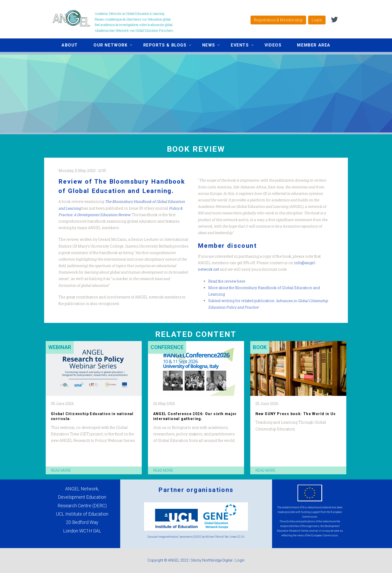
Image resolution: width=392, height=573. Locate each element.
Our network (109, 46)
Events (238, 46)
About (70, 45)
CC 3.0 (241, 537)
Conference (167, 347)
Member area (314, 45)
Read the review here (227, 281)
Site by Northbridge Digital (212, 560)
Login (317, 20)
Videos (273, 45)
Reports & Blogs (163, 46)
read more (61, 470)
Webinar (60, 347)
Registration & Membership (278, 20)
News (207, 46)
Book (260, 347)
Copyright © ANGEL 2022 (168, 560)
